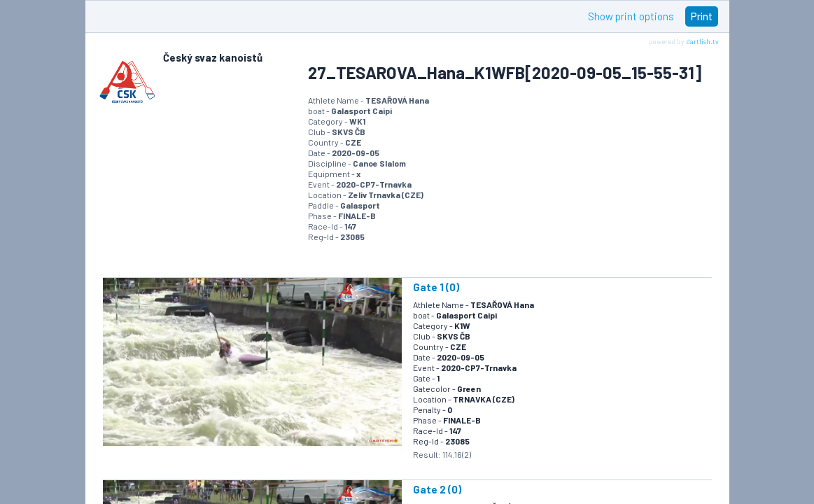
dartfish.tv (702, 41)
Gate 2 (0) (437, 489)
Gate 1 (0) (436, 287)
